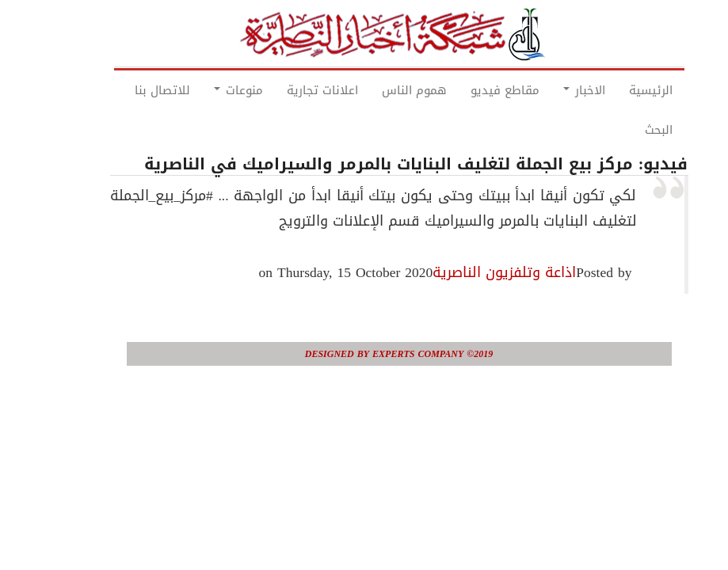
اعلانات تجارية (288, 90)
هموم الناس (379, 90)
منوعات (204, 90)
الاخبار (549, 90)
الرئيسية (616, 90)
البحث (624, 130)
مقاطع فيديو (470, 90)
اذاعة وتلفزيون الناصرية (469, 273)
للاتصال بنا (128, 90)
